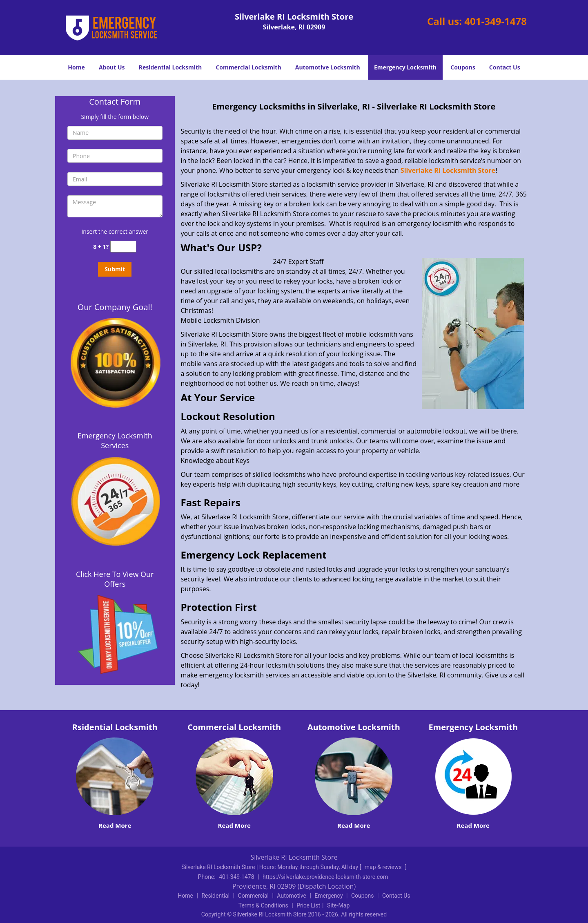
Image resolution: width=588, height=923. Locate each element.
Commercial (253, 896)
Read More (115, 825)
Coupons (463, 67)
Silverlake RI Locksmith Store (448, 170)
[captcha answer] (123, 247)
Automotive (292, 896)
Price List (308, 905)
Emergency (329, 896)
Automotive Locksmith (328, 67)
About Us (112, 67)
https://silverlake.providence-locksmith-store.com (325, 877)
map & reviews (384, 867)
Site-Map (338, 905)
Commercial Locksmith (248, 67)
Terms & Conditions (263, 905)
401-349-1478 (496, 21)
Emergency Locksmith (405, 67)
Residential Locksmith (170, 67)
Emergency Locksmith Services (115, 440)
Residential (215, 896)
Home (76, 67)
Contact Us (505, 67)
